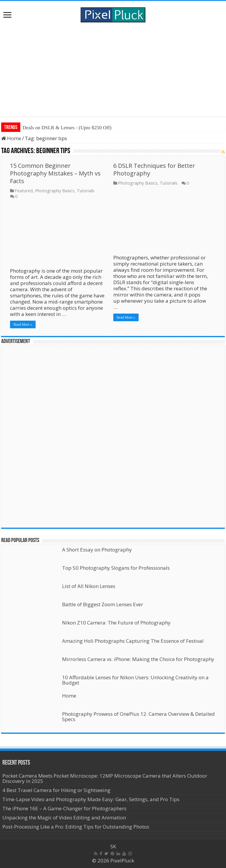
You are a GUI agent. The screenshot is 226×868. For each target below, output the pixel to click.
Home (11, 138)
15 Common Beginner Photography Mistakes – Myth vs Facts (55, 173)
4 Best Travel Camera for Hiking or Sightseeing (56, 790)
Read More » (23, 324)
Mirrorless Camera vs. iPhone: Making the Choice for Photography (138, 659)
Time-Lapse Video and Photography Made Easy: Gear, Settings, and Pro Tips (91, 799)
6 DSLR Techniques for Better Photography (154, 169)
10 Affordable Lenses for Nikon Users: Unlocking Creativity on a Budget (135, 680)
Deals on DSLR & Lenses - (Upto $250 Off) (67, 128)
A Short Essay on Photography (97, 550)
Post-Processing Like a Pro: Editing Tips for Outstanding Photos (76, 827)
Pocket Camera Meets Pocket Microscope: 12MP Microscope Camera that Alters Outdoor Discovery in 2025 (105, 778)
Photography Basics (55, 191)
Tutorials (86, 191)
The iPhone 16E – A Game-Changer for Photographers (65, 808)
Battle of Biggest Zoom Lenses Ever (103, 604)
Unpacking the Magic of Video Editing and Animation (64, 818)
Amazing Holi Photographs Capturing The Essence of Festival (133, 641)
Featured (24, 191)
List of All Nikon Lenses (89, 586)
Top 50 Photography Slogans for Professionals (116, 568)
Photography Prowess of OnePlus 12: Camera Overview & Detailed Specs (138, 717)
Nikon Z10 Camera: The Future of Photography (116, 623)
